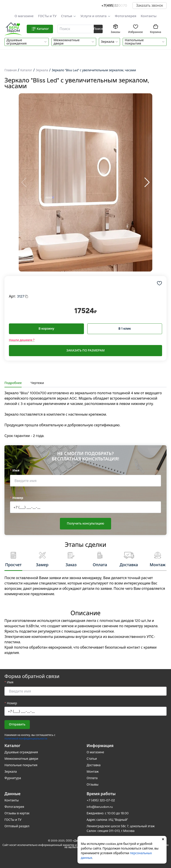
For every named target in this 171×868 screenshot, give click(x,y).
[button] (68, 16)
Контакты (149, 16)
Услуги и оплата (93, 16)
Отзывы (93, 785)
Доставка (94, 765)
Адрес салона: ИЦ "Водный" (107, 820)
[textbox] (75, 29)
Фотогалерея (126, 16)
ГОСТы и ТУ (47, 16)
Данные (12, 794)
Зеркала (108, 42)
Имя (16, 471)
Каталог (26, 70)
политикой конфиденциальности (26, 739)
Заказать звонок (150, 5)
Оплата (92, 778)
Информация (100, 746)
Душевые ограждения (16, 42)
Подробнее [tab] (13, 383)
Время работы (101, 794)
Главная (11, 70)
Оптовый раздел (17, 826)
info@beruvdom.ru (100, 807)
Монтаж (93, 772)
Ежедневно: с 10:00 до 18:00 (108, 813)
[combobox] (76, 29)
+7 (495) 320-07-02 (101, 800)
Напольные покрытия (134, 42)
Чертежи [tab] (37, 383)
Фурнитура (13, 778)
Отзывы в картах (17, 813)
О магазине (24, 16)
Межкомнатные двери (66, 42)
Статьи (67, 16)
